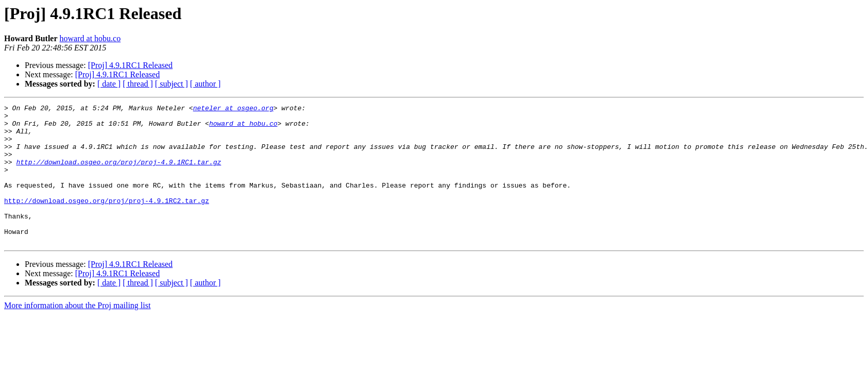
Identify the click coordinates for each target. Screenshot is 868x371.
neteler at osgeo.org (233, 109)
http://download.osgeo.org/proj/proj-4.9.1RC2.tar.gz (107, 221)
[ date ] (109, 84)
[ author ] (206, 84)
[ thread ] (138, 84)
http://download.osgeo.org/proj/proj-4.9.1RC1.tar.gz (118, 174)
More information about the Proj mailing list (77, 333)
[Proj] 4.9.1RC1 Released (130, 65)
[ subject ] (172, 84)
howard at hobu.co (90, 38)
